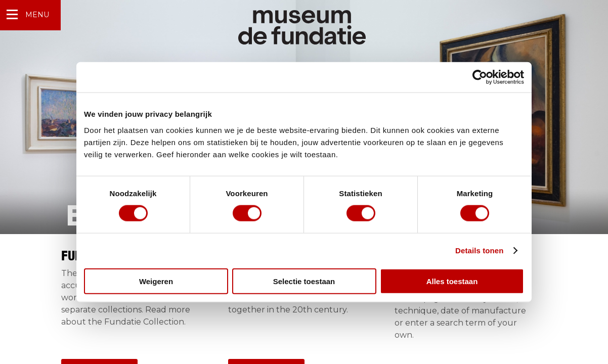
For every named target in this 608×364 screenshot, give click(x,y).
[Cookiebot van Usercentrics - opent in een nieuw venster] (480, 77)
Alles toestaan (452, 281)
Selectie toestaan (304, 281)
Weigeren (156, 281)
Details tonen (479, 251)
